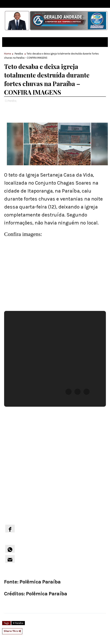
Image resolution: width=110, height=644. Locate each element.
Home (8, 54)
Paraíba (19, 54)
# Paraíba (18, 623)
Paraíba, (12, 101)
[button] (69, 392)
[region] (41, 275)
